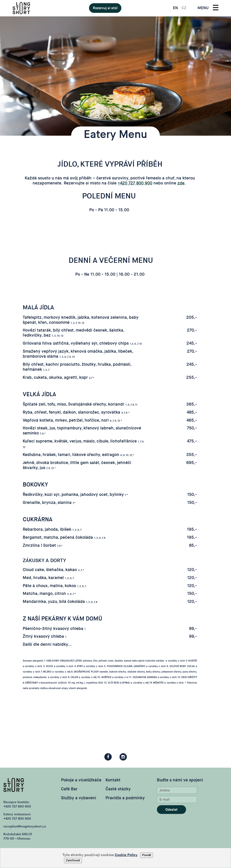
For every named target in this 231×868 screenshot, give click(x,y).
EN (175, 8)
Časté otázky (118, 789)
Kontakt (113, 780)
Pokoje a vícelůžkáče (81, 780)
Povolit (147, 855)
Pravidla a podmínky (125, 798)
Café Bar (69, 789)
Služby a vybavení (79, 798)
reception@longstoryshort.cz (25, 826)
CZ (184, 8)
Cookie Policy (126, 855)
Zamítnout (73, 860)
